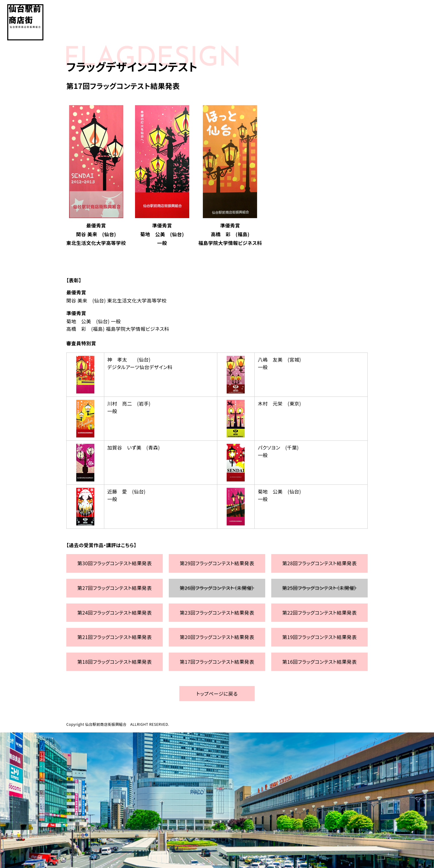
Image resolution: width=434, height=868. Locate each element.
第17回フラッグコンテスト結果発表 (217, 662)
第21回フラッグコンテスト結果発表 (115, 637)
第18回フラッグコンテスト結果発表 (115, 662)
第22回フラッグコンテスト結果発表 (320, 613)
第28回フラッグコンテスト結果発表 (320, 563)
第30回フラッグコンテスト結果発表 (115, 563)
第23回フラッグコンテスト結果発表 (217, 613)
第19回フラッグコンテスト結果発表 (320, 637)
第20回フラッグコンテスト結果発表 (217, 637)
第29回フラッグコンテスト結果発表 (217, 563)
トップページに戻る (217, 694)
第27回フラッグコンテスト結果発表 (115, 588)
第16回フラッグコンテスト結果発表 (320, 662)
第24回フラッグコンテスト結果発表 (115, 613)
